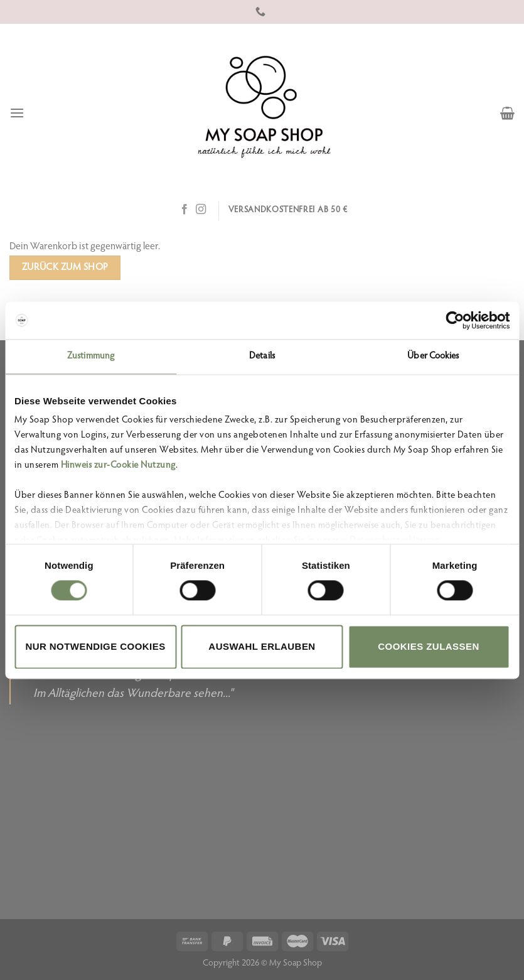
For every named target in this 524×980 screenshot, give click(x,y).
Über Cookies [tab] (433, 356)
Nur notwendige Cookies (95, 646)
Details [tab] (262, 356)
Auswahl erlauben (262, 646)
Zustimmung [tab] (91, 356)
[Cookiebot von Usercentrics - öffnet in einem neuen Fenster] (455, 320)
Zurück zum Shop (65, 268)
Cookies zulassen (428, 646)
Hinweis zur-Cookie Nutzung (118, 466)
